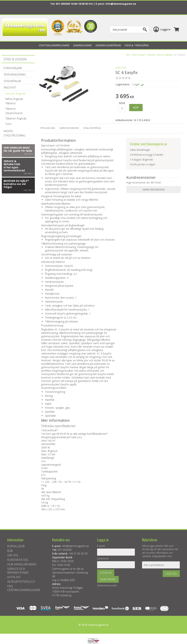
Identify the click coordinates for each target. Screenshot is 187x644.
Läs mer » (28, 154)
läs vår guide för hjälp (18, 151)
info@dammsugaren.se (121, 4)
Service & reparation (12, 163)
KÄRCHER (121, 68)
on (117, 78)
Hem (128, 55)
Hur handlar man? (17, 148)
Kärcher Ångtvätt (165, 55)
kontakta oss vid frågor (15, 185)
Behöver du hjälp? (16, 181)
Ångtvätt (151, 55)
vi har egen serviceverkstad (14, 169)
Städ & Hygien (139, 55)
